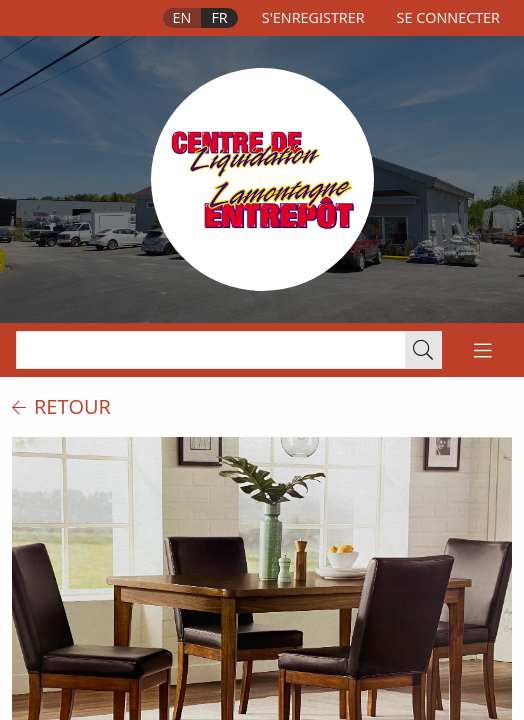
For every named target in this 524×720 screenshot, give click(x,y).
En (182, 17)
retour (61, 406)
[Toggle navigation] (483, 350)
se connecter (448, 17)
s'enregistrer (313, 17)
